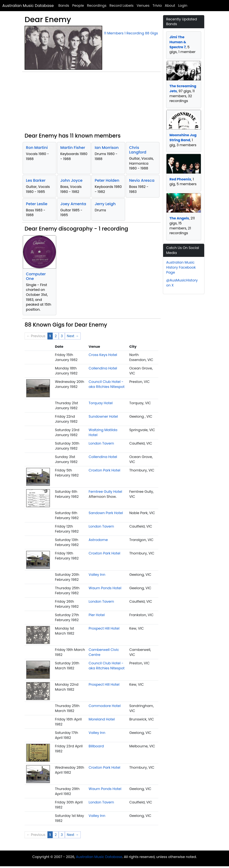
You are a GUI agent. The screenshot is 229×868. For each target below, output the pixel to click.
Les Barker (36, 180)
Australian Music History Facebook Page (181, 267)
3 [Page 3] (62, 336)
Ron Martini (37, 148)
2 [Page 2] (56, 336)
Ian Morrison (107, 148)
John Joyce (71, 180)
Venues (143, 5)
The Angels (179, 218)
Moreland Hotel (102, 719)
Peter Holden (107, 180)
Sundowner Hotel (103, 416)
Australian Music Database (28, 6)
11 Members (114, 33)
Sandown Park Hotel (106, 513)
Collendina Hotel (103, 368)
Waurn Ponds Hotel (105, 588)
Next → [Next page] (73, 336)
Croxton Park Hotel (104, 470)
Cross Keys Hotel (103, 355)
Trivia (157, 5)
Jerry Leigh (105, 204)
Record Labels (122, 5)
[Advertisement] (91, 104)
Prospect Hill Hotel (104, 628)
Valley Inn (97, 575)
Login (183, 5)
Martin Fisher (73, 148)
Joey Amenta (73, 204)
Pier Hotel (97, 615)
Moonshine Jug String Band (183, 137)
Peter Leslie (37, 204)
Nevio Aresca (142, 180)
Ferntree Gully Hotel (105, 492)
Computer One (36, 276)
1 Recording (134, 33)
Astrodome (98, 540)
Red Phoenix (180, 179)
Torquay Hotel (101, 403)
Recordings (97, 5)
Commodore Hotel (105, 706)
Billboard (96, 746)
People (78, 5)
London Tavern (101, 443)
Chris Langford (138, 150)
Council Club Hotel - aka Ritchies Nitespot (107, 384)
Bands (64, 5)
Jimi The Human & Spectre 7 (178, 42)
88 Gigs (152, 33)
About (170, 5)
